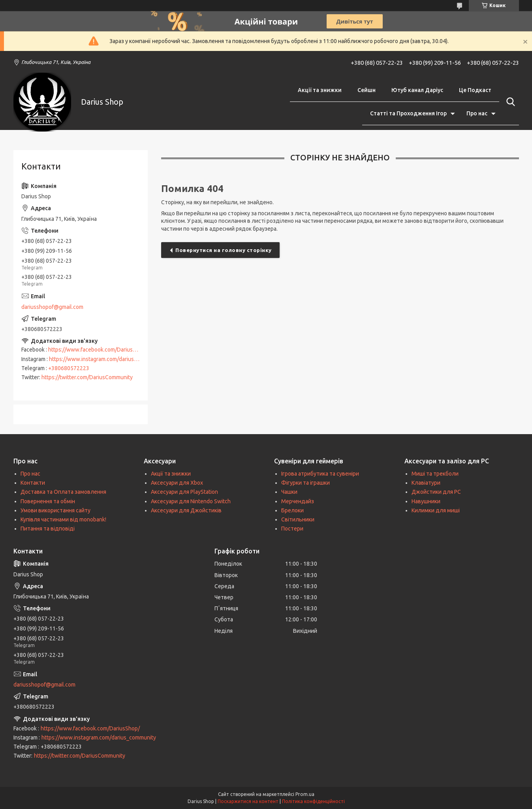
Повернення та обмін (48, 501)
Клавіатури (426, 483)
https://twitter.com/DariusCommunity (87, 377)
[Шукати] (509, 102)
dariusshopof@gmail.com (52, 307)
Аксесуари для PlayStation (184, 492)
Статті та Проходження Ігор (408, 113)
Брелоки (292, 510)
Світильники (298, 519)
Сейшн (367, 90)
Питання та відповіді (48, 529)
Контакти (33, 483)
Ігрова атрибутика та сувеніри (320, 474)
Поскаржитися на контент (248, 801)
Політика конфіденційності (313, 801)
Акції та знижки (320, 90)
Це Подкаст (475, 90)
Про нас (477, 113)
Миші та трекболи (435, 474)
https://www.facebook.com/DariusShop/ (98, 350)
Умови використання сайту (55, 510)
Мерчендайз (298, 501)
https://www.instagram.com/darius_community (106, 359)
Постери (292, 529)
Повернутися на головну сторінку (224, 250)
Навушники (426, 501)
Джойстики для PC (436, 492)
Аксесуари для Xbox (177, 483)
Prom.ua (305, 794)
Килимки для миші (436, 510)
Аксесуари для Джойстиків (186, 510)
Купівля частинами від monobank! (63, 519)
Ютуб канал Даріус (417, 90)
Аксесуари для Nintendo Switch (191, 501)
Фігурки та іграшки (305, 483)
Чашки (289, 492)
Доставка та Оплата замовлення (63, 492)
